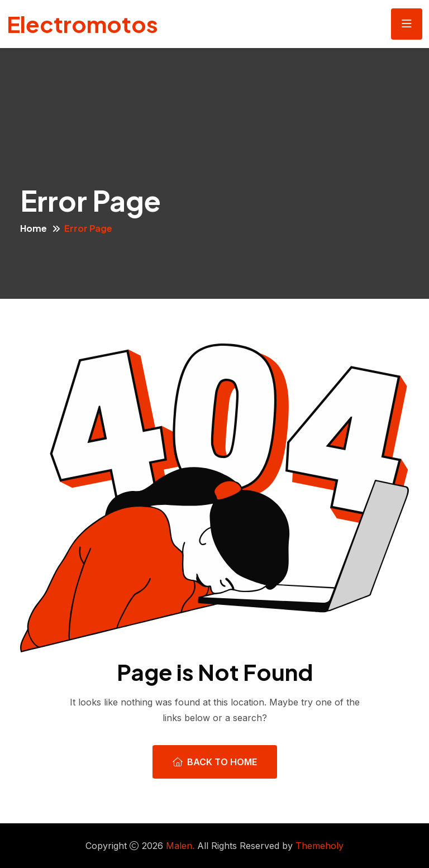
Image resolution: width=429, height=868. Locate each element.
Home (34, 228)
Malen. (180, 846)
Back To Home (215, 762)
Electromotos (82, 24)
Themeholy (320, 846)
